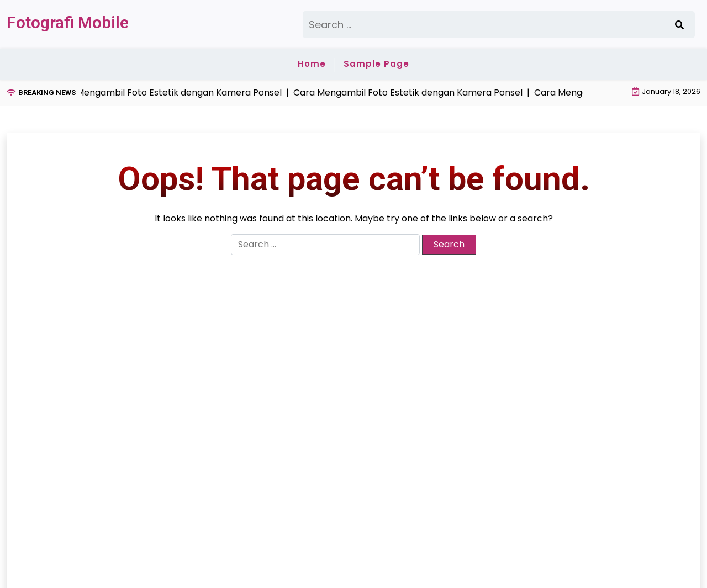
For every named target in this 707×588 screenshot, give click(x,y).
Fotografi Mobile (68, 22)
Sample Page (376, 64)
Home (312, 64)
